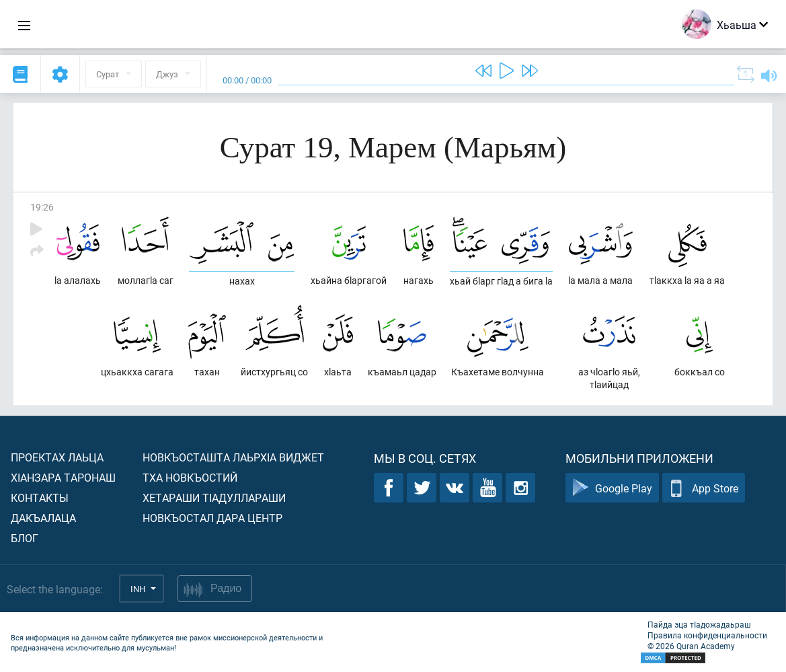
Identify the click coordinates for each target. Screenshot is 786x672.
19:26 (42, 207)
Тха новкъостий (190, 477)
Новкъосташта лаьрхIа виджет (233, 457)
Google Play (612, 488)
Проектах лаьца (57, 457)
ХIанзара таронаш (63, 477)
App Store (704, 488)
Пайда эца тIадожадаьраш (699, 624)
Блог (25, 538)
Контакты (40, 497)
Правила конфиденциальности (707, 635)
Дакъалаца (43, 518)
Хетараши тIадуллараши (214, 497)
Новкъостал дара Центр (212, 518)
